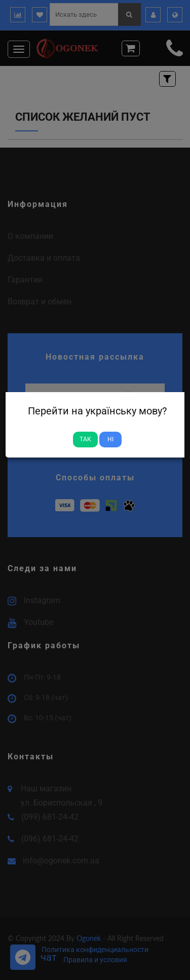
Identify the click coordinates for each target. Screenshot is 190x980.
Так (85, 439)
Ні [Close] (110, 439)
